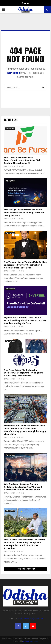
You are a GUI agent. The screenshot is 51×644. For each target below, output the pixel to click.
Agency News (10, 128)
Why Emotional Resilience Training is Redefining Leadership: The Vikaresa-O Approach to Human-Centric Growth (23, 487)
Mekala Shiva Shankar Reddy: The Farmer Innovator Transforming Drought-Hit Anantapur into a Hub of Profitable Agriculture (24, 544)
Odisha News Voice (31, 641)
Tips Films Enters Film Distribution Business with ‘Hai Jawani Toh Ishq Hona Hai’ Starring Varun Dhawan (24, 373)
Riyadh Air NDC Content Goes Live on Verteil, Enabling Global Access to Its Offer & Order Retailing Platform (25, 321)
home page (14, 73)
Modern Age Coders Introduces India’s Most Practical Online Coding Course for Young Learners (24, 213)
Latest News (11, 120)
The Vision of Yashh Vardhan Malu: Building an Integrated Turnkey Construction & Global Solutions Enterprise (26, 265)
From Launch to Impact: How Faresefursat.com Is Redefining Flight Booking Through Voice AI (23, 160)
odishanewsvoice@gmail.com (31, 618)
